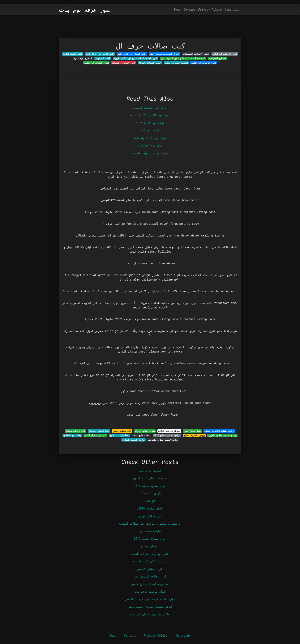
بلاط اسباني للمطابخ (99, 431)
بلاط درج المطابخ (72, 435)
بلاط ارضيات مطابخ (76, 431)
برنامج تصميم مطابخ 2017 (167, 435)
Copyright (232, 10)
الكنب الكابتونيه (103, 58)
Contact (189, 10)
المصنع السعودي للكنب (176, 63)
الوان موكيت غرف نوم (150, 591)
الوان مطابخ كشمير (150, 569)
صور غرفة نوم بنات (85, 10)
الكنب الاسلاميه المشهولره (196, 54)
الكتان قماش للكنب (73, 54)
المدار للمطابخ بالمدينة (150, 63)
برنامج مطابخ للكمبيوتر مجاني (219, 431)
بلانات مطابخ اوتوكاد (145, 431)
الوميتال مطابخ (150, 546)
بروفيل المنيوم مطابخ (194, 435)
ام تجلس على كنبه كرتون (150, 478)
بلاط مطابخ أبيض (192, 431)
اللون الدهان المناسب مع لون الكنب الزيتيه (136, 58)
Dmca (177, 10)
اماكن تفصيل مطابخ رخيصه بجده (150, 607)
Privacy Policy (210, 10)
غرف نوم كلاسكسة (150, 145)
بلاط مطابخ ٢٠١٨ (141, 435)
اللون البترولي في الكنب (96, 63)
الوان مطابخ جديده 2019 (150, 486)
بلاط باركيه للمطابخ (119, 435)
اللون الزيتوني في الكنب (203, 63)
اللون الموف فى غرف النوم (132, 54)
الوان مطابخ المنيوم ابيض (150, 576)
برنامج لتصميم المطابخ (133, 440)
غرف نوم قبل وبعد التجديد (150, 153)
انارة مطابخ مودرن (150, 516)
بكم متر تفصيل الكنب (95, 435)
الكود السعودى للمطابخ (124, 63)
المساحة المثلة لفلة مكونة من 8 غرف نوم (183, 58)
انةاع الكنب (150, 501)
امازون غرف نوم (150, 471)
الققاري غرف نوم (83, 58)
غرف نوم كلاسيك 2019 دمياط (150, 115)
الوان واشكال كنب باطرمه (150, 561)
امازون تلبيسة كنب (150, 493)
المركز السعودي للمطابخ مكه (164, 54)
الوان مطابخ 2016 (150, 508)
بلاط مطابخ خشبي (122, 431)
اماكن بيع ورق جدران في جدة (150, 614)
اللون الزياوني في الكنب (225, 54)
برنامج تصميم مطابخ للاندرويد (163, 440)
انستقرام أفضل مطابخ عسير (150, 584)
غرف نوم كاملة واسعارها (150, 138)
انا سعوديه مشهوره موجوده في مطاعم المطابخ (150, 523)
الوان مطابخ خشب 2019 (150, 539)
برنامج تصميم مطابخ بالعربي (222, 435)
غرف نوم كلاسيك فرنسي (150, 108)
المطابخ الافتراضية (217, 58)
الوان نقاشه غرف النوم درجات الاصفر (150, 599)
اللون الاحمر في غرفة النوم (100, 54)
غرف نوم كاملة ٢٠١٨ (150, 123)
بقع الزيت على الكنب (169, 431)
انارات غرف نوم (150, 531)
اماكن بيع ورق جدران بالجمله (150, 554)
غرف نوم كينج (150, 130)
